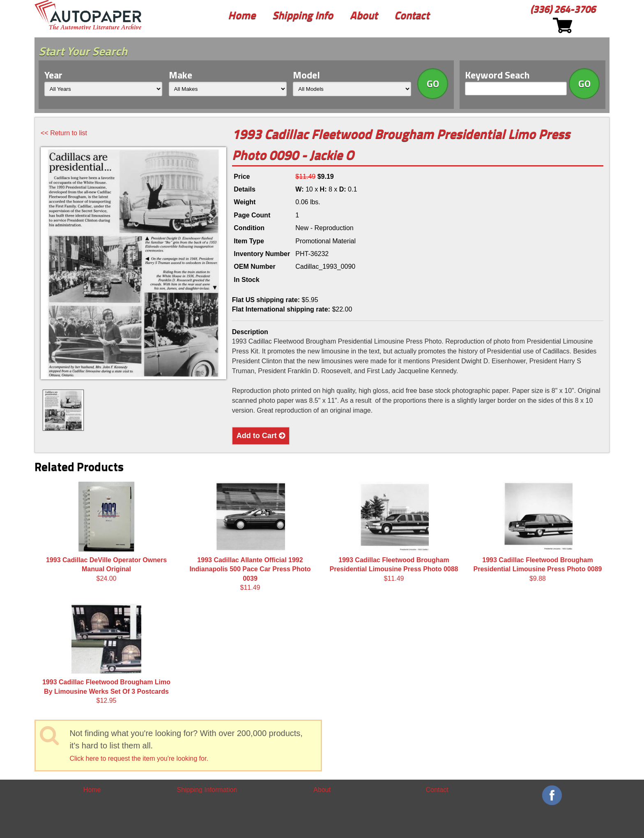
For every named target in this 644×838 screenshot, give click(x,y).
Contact (412, 15)
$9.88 (538, 532)
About (364, 15)
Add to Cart (261, 436)
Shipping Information (207, 790)
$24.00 (106, 532)
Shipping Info (303, 15)
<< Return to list (64, 133)
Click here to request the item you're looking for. (139, 758)
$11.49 (250, 536)
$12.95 (106, 654)
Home (242, 15)
